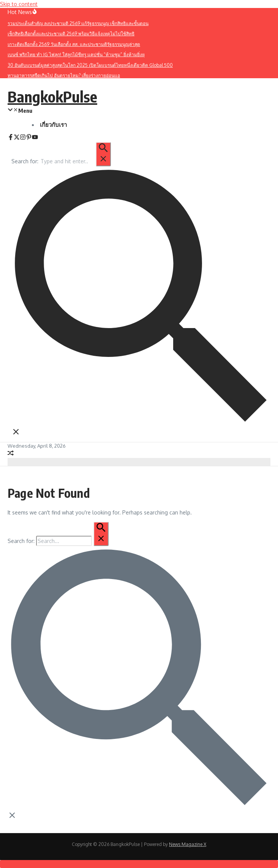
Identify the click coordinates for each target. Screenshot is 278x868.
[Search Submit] (103, 154)
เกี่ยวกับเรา (53, 125)
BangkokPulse (52, 96)
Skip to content (19, 4)
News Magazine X (188, 844)
